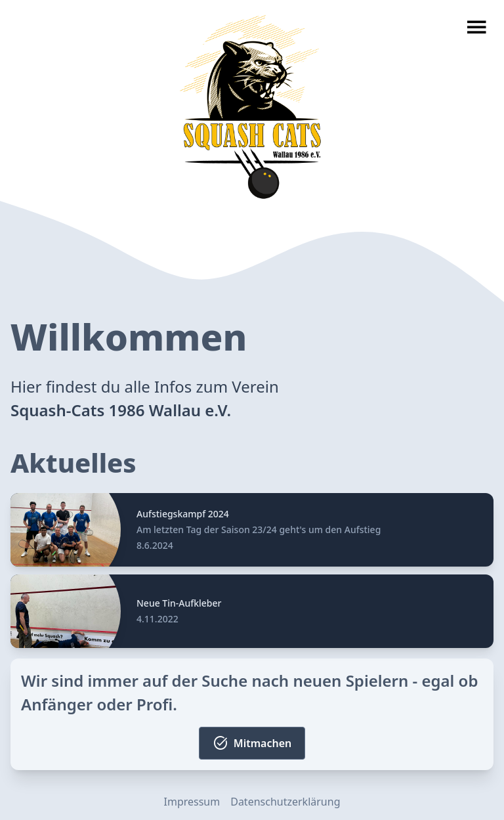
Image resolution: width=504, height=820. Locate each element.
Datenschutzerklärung (285, 802)
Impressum (192, 802)
